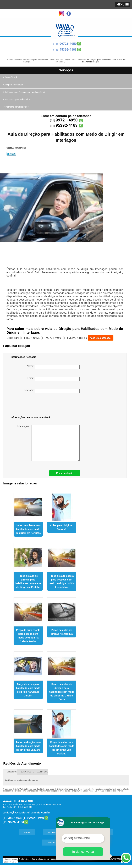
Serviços (66, 70)
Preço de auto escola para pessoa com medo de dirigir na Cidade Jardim (28, 636)
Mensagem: (49, 443)
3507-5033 (15, 818)
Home (27, 832)
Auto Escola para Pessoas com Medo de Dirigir (24, 92)
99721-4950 (68, 44)
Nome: (53, 367)
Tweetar (11, 154)
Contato (51, 843)
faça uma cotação (101, 338)
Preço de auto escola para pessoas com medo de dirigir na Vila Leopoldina (62, 582)
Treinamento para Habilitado (16, 107)
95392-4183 (68, 49)
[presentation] (33, 405)
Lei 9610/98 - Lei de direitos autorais (109, 791)
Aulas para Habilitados (13, 85)
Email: (54, 379)
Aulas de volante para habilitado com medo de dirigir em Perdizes (28, 529)
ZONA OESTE (27, 772)
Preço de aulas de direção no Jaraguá (62, 632)
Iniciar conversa (83, 852)
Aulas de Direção (11, 77)
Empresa (52, 832)
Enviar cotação (65, 473)
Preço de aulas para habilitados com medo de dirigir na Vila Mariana (62, 748)
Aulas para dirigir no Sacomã (62, 527)
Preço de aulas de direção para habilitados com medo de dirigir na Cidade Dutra (62, 692)
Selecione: (12, 772)
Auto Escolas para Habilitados (17, 99)
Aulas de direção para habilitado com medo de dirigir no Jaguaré (28, 746)
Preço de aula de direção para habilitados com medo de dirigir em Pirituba (28, 582)
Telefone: (52, 391)
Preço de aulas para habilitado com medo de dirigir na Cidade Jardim (28, 690)
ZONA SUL (43, 772)
